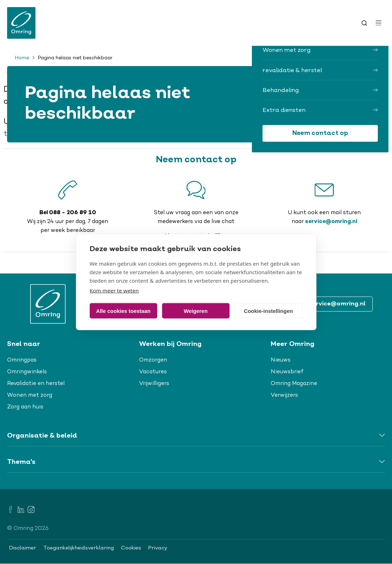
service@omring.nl (331, 222)
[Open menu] (379, 23)
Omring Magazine (294, 384)
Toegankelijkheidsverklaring (79, 548)
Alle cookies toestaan (123, 311)
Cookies (131, 548)
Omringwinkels (27, 372)
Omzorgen (153, 360)
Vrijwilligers (154, 384)
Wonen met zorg (30, 395)
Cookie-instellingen (268, 311)
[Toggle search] (364, 23)
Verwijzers (284, 395)
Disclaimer (23, 548)
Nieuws (281, 360)
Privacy (158, 548)
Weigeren (196, 311)
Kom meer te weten (114, 291)
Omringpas (22, 360)
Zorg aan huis (25, 407)
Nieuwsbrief (287, 372)
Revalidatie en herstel (36, 384)
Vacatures (153, 372)
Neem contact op (320, 133)
